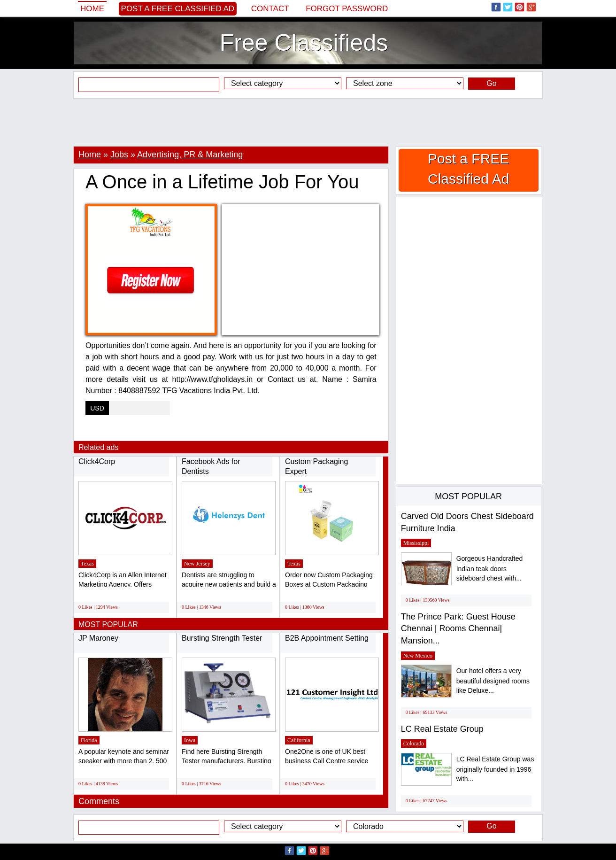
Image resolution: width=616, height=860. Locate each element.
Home (92, 9)
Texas (87, 564)
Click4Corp (97, 461)
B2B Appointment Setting (327, 638)
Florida (89, 740)
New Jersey (197, 564)
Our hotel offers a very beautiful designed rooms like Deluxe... (493, 681)
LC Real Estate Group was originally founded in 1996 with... (495, 769)
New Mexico (418, 656)
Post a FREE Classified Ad (178, 9)
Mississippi (416, 543)
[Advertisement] (308, 122)
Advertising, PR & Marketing (190, 155)
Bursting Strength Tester (223, 638)
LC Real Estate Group (442, 729)
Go (491, 83)
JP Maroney (98, 638)
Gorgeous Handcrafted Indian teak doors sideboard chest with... (490, 569)
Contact (270, 9)
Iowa (190, 740)
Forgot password (347, 9)
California (299, 740)
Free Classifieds (304, 43)
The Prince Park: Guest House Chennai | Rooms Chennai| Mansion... (458, 629)
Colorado (414, 744)
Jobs (119, 155)
